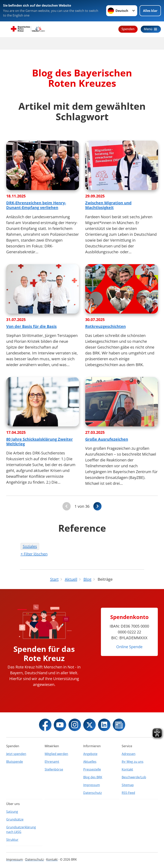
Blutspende (15, 762)
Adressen (129, 754)
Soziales (30, 546)
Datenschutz (93, 793)
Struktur (12, 840)
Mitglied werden (56, 754)
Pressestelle (92, 769)
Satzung (12, 812)
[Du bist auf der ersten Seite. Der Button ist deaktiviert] (67, 506)
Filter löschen (36, 554)
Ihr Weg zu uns (133, 762)
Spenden (128, 29)
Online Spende (129, 647)
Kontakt (127, 769)
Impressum (92, 785)
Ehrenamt (52, 762)
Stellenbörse (54, 769)
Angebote (90, 754)
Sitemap (128, 785)
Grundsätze (15, 819)
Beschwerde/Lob (134, 777)
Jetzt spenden (16, 754)
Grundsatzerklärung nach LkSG (21, 829)
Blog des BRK (93, 777)
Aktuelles (90, 762)
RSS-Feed (128, 793)
